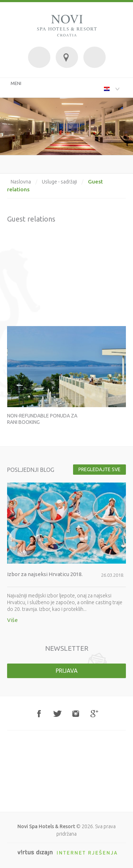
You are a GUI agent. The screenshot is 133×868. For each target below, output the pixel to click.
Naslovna (21, 182)
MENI (16, 83)
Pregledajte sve (99, 469)
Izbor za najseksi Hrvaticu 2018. (45, 574)
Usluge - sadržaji (59, 182)
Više (12, 620)
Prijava (67, 671)
